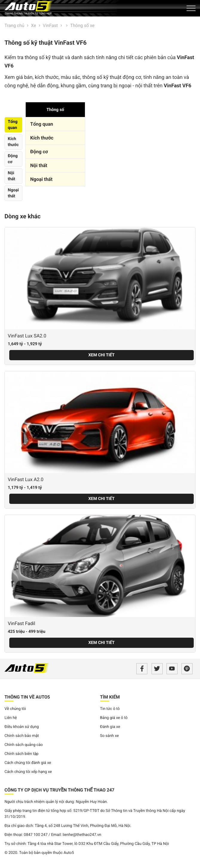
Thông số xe (82, 25)
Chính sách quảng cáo (24, 745)
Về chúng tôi (15, 709)
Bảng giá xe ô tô (114, 718)
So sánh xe (110, 736)
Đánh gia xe (110, 727)
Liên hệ (11, 718)
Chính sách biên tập (22, 754)
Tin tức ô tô (110, 709)
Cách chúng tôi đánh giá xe (28, 763)
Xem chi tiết (101, 355)
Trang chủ (14, 25)
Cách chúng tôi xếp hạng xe (28, 772)
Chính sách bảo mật (22, 736)
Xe (34, 25)
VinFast (50, 25)
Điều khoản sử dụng (22, 727)
